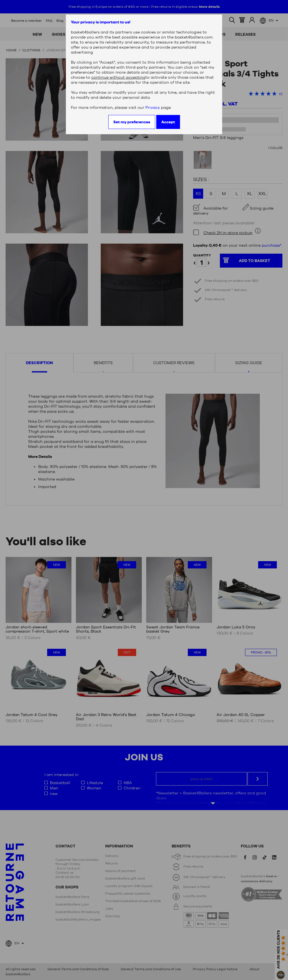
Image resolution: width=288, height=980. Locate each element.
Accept (168, 122)
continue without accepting (118, 77)
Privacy (153, 107)
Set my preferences (132, 122)
